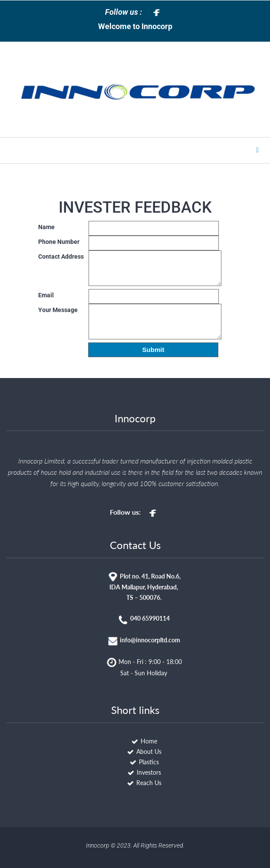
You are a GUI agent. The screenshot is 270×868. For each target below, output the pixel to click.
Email (46, 295)
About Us (149, 751)
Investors (149, 772)
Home (149, 741)
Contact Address (61, 256)
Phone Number (59, 242)
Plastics (149, 762)
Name (46, 227)
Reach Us (149, 783)
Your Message (58, 310)
